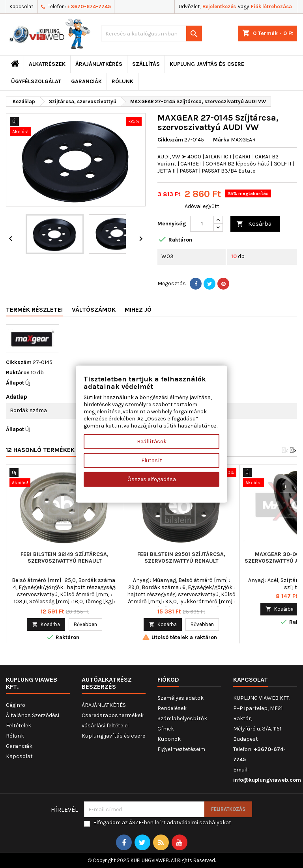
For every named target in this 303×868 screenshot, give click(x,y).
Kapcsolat (21, 7)
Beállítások (152, 441)
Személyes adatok (180, 698)
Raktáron (18, 373)
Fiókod (168, 679)
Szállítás (146, 64)
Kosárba (254, 224)
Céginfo (16, 705)
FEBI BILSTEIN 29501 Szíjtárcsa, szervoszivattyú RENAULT (181, 558)
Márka (221, 140)
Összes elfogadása (152, 479)
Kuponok (169, 739)
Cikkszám (170, 140)
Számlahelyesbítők (182, 718)
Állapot (15, 383)
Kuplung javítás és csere (207, 64)
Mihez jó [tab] (138, 309)
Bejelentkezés (219, 7)
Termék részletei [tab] (34, 309)
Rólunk (123, 81)
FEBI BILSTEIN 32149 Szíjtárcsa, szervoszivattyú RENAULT (65, 558)
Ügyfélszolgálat (36, 81)
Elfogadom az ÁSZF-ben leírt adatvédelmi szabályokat (162, 822)
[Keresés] (151, 33)
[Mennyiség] (202, 224)
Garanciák (86, 81)
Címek (166, 729)
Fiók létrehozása (271, 7)
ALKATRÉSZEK (47, 64)
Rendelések (172, 708)
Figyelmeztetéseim (181, 749)
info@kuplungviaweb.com (267, 780)
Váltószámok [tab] (94, 309)
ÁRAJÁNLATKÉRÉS (99, 64)
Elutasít (152, 460)
